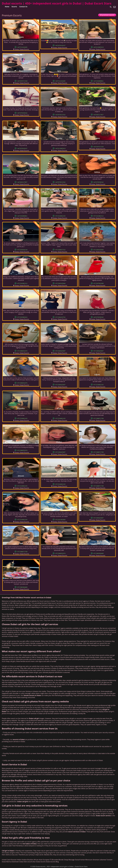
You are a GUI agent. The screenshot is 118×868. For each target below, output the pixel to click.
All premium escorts (107, 15)
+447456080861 (98, 81)
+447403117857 (98, 115)
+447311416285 (22, 47)
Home (7, 7)
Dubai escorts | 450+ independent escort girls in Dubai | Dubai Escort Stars (57, 3)
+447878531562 (60, 115)
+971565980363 (22, 317)
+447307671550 (22, 81)
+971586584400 (98, 553)
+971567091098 (98, 283)
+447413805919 (98, 47)
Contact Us (23, 7)
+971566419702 (60, 317)
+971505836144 (22, 250)
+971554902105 (60, 216)
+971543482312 (98, 216)
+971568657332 (60, 250)
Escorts (14, 7)
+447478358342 (22, 113)
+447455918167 (60, 45)
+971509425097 (60, 351)
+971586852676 (22, 351)
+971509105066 (98, 250)
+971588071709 (98, 418)
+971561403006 (60, 519)
